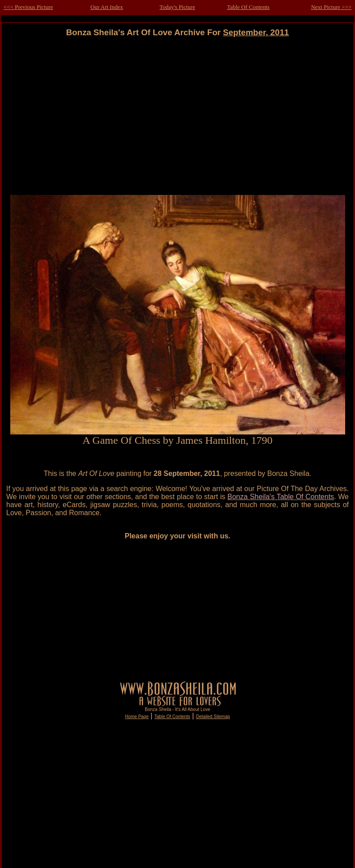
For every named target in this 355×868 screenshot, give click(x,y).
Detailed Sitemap (213, 717)
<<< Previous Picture (28, 7)
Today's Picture (177, 7)
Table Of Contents (248, 7)
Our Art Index (107, 7)
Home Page (137, 717)
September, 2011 (256, 32)
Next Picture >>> (331, 7)
